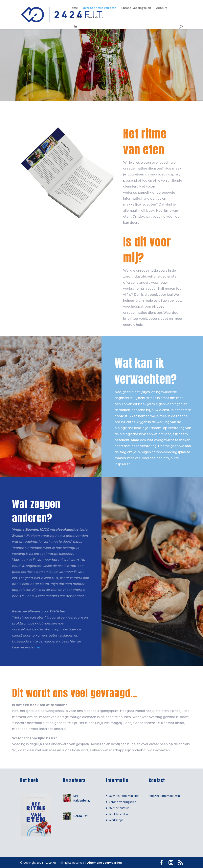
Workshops (95, 17)
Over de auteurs (119, 808)
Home (74, 8)
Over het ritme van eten (100, 8)
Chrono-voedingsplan (136, 8)
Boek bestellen (118, 814)
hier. (38, 647)
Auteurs (162, 8)
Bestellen (76, 17)
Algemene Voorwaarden (104, 863)
